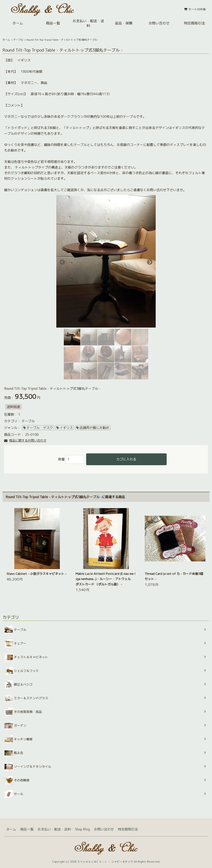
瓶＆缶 (14, 753)
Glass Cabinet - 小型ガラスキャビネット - (37, 574)
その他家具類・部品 (23, 712)
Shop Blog (82, 829)
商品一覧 (53, 23)
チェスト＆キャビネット (26, 657)
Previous (61, 261)
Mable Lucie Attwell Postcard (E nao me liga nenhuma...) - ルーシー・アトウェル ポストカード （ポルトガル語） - (105, 579)
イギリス (66, 428)
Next (149, 261)
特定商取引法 (128, 829)
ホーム (18, 23)
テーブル (18, 40)
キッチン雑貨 (19, 739)
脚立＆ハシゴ (19, 685)
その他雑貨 (17, 780)
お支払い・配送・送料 (88, 23)
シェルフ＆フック (22, 671)
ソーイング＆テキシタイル (28, 767)
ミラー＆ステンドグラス (26, 698)
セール (14, 794)
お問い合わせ (159, 23)
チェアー (15, 643)
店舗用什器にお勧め (94, 428)
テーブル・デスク (40, 428)
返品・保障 (124, 23)
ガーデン (15, 726)
